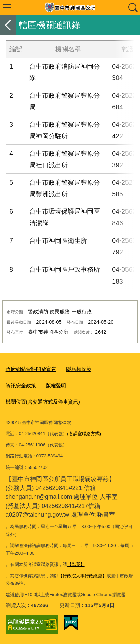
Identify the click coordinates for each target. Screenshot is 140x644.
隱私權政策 (79, 369)
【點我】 (76, 564)
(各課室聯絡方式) (84, 434)
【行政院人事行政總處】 (82, 576)
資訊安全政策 (21, 385)
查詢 (133, 7)
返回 (8, 25)
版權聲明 (56, 385)
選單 (7, 7)
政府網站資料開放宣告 (31, 369)
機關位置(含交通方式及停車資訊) (43, 402)
